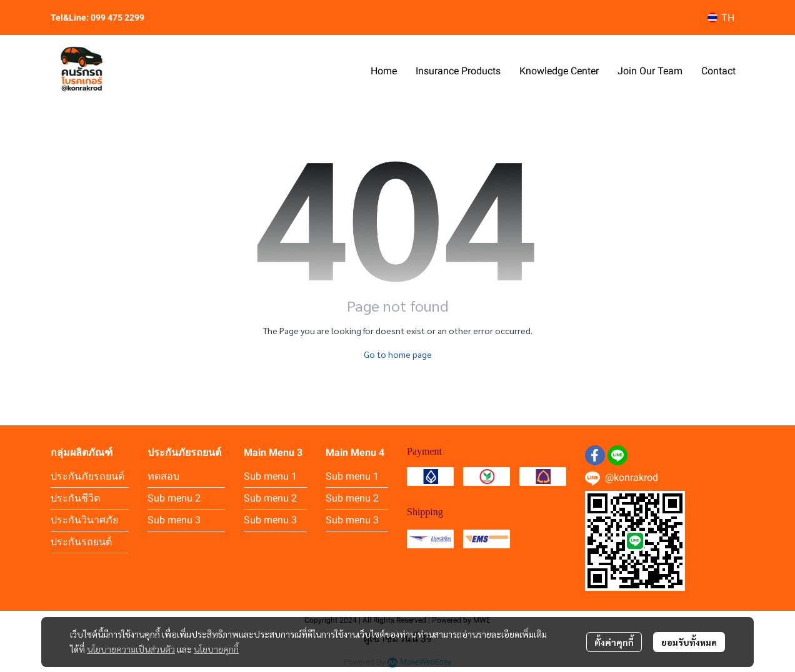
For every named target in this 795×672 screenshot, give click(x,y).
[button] (721, 18)
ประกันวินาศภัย (84, 520)
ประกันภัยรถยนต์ (87, 476)
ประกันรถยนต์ (81, 542)
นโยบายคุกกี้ (216, 649)
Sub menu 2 (174, 498)
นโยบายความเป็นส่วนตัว (131, 649)
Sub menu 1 (270, 476)
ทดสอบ (163, 476)
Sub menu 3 (174, 520)
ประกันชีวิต (75, 498)
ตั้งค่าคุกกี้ (614, 642)
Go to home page (398, 354)
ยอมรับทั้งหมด (689, 642)
